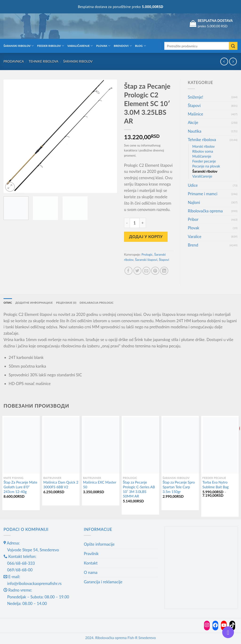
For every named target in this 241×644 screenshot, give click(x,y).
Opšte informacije (99, 544)
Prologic (147, 254)
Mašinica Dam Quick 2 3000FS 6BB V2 (61, 485)
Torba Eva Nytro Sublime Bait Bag (215, 485)
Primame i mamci (203, 194)
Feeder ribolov (51, 46)
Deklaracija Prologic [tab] (96, 303)
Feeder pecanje (204, 161)
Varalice (195, 237)
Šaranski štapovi (146, 260)
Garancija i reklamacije (103, 582)
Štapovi (164, 260)
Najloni (194, 202)
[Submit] (233, 46)
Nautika (195, 131)
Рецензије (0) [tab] (66, 303)
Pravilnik (91, 554)
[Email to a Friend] (147, 271)
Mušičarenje (202, 156)
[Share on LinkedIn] (164, 271)
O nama (91, 572)
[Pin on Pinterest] (155, 271)
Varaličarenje (80, 46)
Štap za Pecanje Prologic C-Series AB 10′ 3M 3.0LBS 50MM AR (139, 489)
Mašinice (195, 114)
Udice (193, 185)
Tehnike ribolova (44, 61)
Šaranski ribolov (19, 46)
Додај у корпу (146, 237)
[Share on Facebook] (129, 271)
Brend (193, 245)
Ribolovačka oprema (205, 211)
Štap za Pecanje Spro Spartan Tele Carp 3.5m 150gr (179, 487)
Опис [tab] (8, 303)
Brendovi (123, 46)
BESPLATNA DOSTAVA (215, 21)
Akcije (193, 122)
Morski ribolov (203, 146)
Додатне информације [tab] (34, 303)
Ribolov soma (203, 151)
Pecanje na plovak (206, 166)
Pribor (193, 219)
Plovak (103, 46)
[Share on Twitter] (138, 271)
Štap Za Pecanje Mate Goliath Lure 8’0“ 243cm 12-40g (20, 487)
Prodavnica (14, 61)
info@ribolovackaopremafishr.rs (34, 583)
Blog (141, 46)
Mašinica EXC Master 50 (100, 485)
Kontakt (91, 563)
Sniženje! (195, 97)
